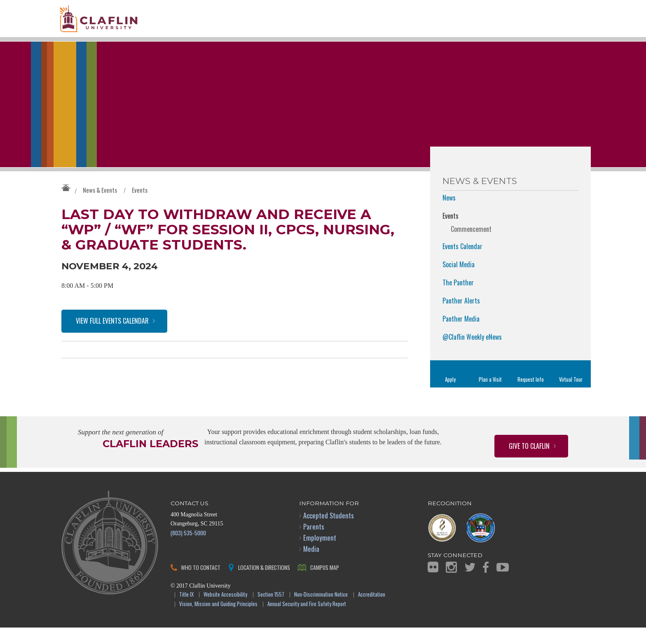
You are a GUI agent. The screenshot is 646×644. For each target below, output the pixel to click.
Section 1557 (271, 611)
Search (573, 32)
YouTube (503, 584)
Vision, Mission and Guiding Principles (218, 621)
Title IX (186, 611)
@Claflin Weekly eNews (472, 353)
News (449, 214)
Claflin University (119, 23)
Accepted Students (329, 532)
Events (140, 206)
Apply (450, 396)
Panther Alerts (461, 317)
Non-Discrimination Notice (321, 611)
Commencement (471, 245)
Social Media (459, 281)
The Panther (458, 299)
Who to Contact (201, 584)
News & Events (100, 206)
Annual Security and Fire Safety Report (307, 621)
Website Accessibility (225, 611)
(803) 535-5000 (188, 549)
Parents (314, 543)
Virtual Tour (571, 396)
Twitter (470, 584)
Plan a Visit (490, 396)
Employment (320, 554)
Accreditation (372, 611)
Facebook (486, 584)
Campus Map (325, 584)
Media (311, 565)
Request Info (531, 396)
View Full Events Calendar (112, 344)
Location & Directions (264, 584)
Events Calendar (462, 263)
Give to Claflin (529, 462)
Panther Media (461, 335)
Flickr (433, 583)
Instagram (451, 584)
